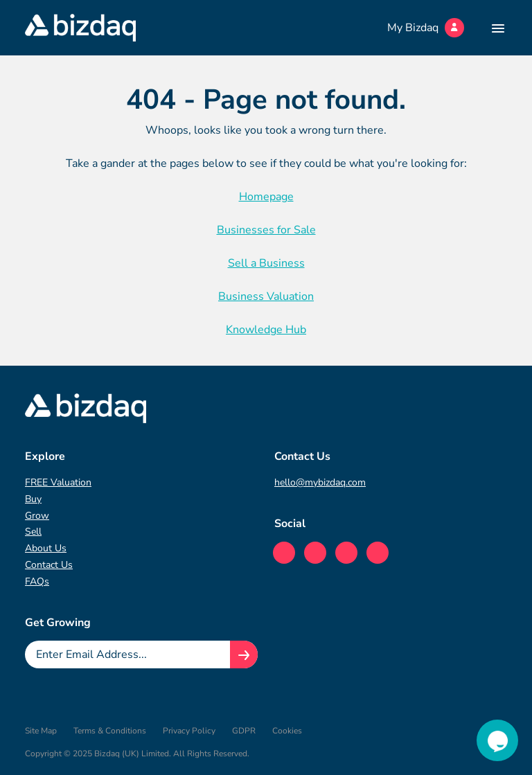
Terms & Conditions (110, 731)
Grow (37, 516)
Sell (33, 532)
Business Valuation (266, 296)
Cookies (287, 731)
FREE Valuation (58, 482)
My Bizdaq (426, 28)
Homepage (266, 197)
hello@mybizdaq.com (320, 482)
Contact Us (49, 565)
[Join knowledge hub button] (244, 654)
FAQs (37, 581)
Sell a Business (266, 263)
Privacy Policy (189, 731)
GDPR (244, 731)
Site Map (41, 731)
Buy (33, 499)
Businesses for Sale (266, 230)
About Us (46, 548)
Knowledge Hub (266, 330)
